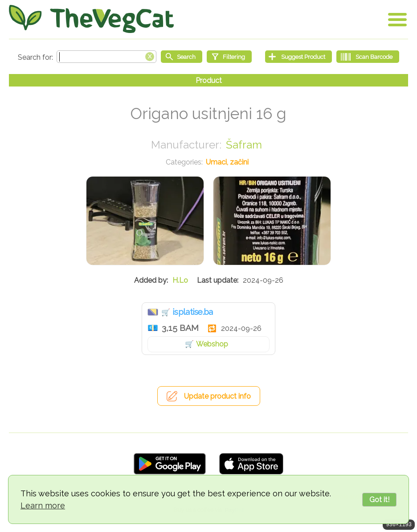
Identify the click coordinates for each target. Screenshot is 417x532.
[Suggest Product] (298, 57)
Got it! (379, 500)
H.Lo (180, 280)
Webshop (212, 344)
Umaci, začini (227, 162)
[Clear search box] (150, 56)
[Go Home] (91, 19)
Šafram (244, 145)
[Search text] (106, 57)
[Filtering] (229, 57)
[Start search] (182, 57)
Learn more (43, 505)
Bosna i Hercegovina (153, 312)
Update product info (217, 396)
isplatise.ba (193, 312)
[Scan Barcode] (368, 57)
